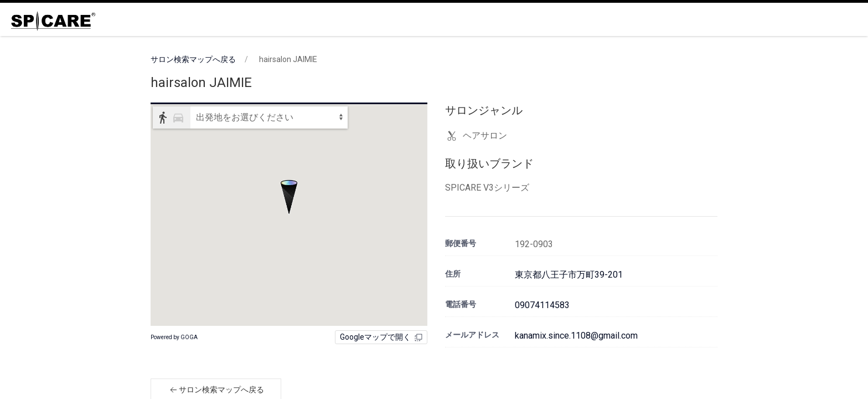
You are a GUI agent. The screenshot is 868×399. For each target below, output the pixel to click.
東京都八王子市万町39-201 (569, 275)
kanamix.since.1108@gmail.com (576, 336)
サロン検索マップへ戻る (193, 59)
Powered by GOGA (174, 337)
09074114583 (542, 305)
